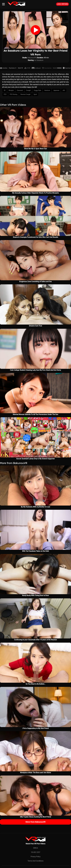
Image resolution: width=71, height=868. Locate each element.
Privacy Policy (35, 857)
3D (5, 90)
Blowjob (11, 90)
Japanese (56, 90)
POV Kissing (14, 94)
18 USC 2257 (36, 852)
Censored (20, 90)
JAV (64, 90)
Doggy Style (37, 90)
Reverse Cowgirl (25, 94)
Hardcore (47, 90)
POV (5, 94)
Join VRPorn (62, 4)
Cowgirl (28, 90)
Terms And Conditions (35, 861)
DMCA (35, 848)
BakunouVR (32, 58)
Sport (35, 94)
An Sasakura (39, 60)
